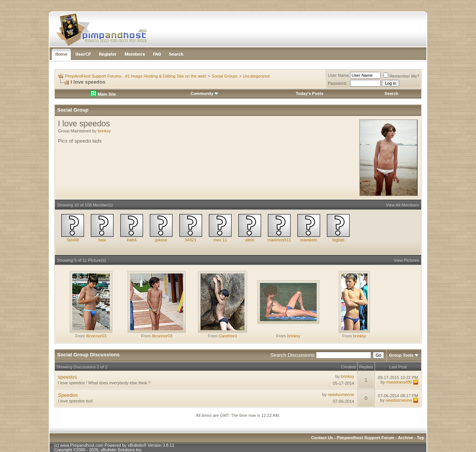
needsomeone (341, 395)
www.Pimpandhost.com (82, 445)
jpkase (161, 240)
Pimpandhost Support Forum (366, 438)
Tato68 (72, 240)
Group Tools (401, 355)
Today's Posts (309, 93)
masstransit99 (399, 382)
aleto (250, 240)
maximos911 (279, 240)
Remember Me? (401, 76)
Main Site (103, 94)
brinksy (104, 131)
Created (348, 367)
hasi (102, 240)
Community (205, 93)
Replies (366, 367)
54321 (191, 240)
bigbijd (338, 240)
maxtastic (309, 240)
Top (421, 438)
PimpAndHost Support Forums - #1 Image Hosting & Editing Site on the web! (136, 76)
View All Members (402, 205)
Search (391, 93)
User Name (339, 75)
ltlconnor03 (96, 336)
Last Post (398, 367)
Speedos (68, 395)
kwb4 (132, 240)
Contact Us (322, 438)
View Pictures (406, 260)
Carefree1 (228, 336)
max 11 (220, 240)
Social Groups (225, 76)
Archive (406, 438)
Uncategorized (256, 76)
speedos (67, 377)
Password (337, 83)
